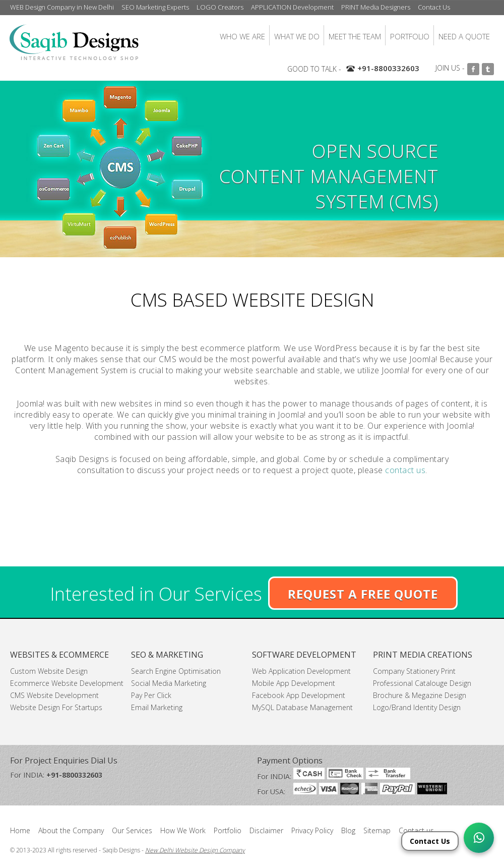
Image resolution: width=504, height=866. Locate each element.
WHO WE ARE (242, 36)
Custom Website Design (49, 671)
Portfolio (228, 830)
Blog (348, 830)
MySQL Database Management (302, 707)
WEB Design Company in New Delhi (62, 7)
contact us (405, 470)
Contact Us (434, 7)
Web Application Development (301, 671)
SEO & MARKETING (167, 655)
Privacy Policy (312, 830)
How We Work (183, 830)
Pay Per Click (151, 695)
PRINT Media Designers (376, 7)
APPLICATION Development (292, 7)
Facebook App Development (299, 695)
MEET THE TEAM (355, 36)
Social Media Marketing (169, 683)
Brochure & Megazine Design (420, 695)
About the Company (71, 830)
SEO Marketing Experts (155, 7)
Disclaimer (266, 830)
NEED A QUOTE (464, 36)
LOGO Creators (220, 7)
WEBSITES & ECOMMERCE (59, 655)
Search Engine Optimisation (176, 671)
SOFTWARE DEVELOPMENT (304, 655)
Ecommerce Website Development (67, 683)
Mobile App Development (294, 683)
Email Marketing (157, 707)
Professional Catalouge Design (422, 683)
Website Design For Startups (56, 707)
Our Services (132, 830)
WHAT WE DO (297, 36)
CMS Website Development (54, 695)
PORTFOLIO (410, 36)
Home (20, 830)
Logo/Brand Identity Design (417, 707)
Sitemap (377, 830)
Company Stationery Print (414, 671)
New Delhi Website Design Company (195, 850)
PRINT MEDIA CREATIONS (423, 655)
